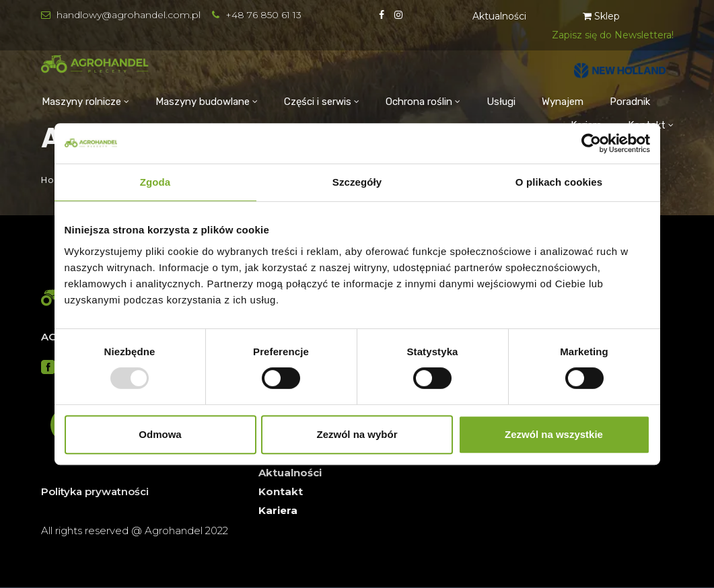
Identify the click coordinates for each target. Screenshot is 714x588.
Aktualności (499, 16)
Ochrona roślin (419, 102)
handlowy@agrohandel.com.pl (129, 15)
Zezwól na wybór (357, 434)
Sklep (601, 16)
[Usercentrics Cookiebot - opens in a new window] (591, 143)
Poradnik (630, 102)
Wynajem (563, 102)
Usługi (501, 102)
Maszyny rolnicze (81, 102)
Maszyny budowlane (203, 102)
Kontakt (281, 491)
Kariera (278, 510)
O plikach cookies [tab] (559, 182)
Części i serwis (318, 102)
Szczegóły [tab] (357, 182)
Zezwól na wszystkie (554, 434)
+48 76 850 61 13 (263, 15)
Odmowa (160, 434)
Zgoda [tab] (155, 182)
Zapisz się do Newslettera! (613, 35)
